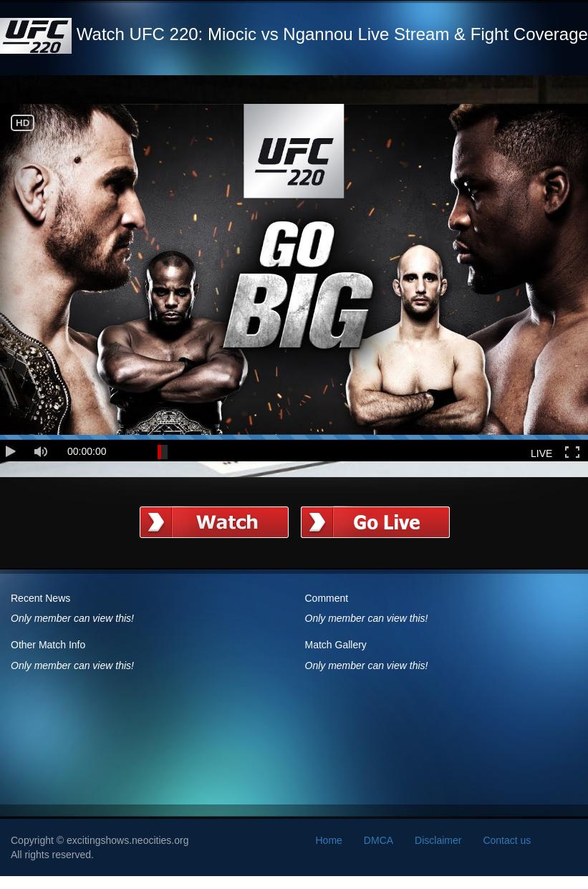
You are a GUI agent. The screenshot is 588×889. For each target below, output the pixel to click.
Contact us (507, 840)
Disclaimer (438, 840)
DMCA (379, 840)
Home (329, 840)
